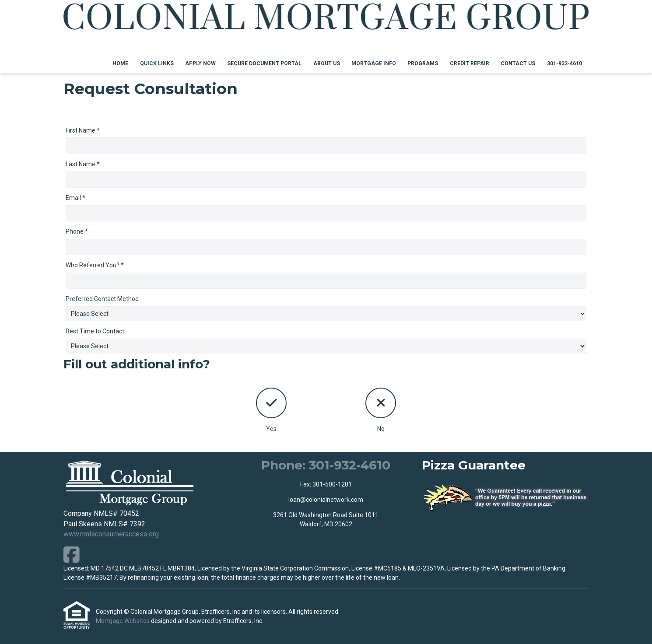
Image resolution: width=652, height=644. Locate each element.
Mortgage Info (374, 63)
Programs (423, 63)
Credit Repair (470, 63)
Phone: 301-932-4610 (326, 465)
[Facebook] (72, 555)
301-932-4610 (564, 63)
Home (120, 63)
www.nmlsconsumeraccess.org (111, 534)
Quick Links (157, 63)
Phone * (77, 231)
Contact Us (518, 63)
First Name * (83, 130)
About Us (327, 63)
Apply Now (200, 63)
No (381, 410)
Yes (271, 410)
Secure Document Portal (264, 63)
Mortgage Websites (123, 621)
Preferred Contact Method (102, 299)
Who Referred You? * (95, 265)
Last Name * (83, 164)
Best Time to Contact (95, 331)
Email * (75, 198)
